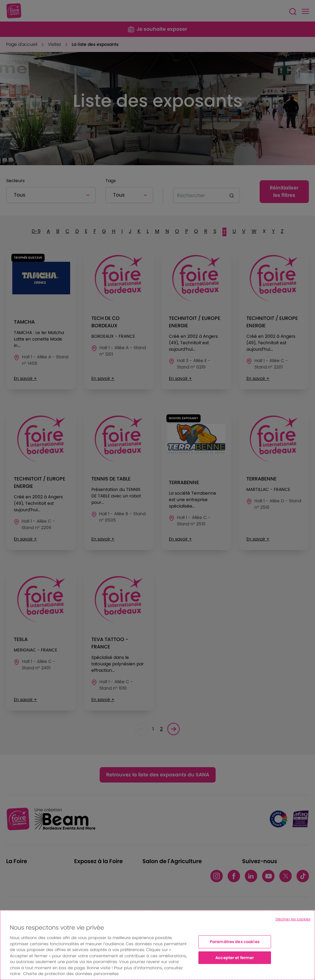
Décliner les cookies (293, 919)
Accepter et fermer (235, 958)
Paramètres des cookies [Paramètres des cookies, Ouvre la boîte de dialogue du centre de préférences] (235, 942)
